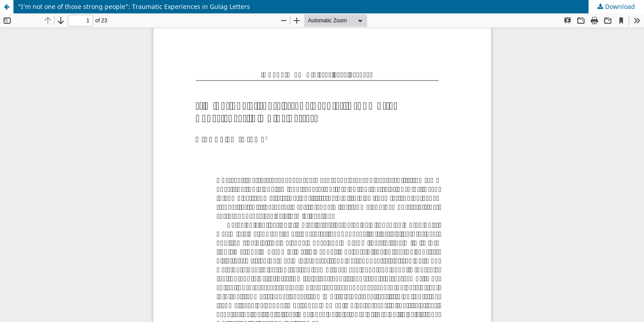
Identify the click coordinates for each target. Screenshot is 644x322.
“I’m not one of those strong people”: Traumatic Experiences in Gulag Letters (134, 6)
